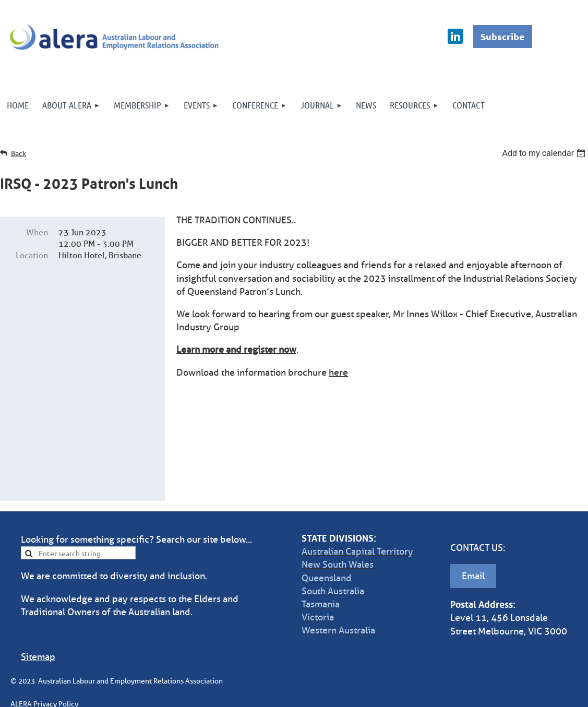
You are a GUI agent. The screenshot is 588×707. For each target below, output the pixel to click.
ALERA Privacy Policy (44, 638)
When (37, 232)
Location (32, 255)
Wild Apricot (466, 693)
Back (19, 154)
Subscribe (503, 36)
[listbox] (545, 153)
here (338, 373)
